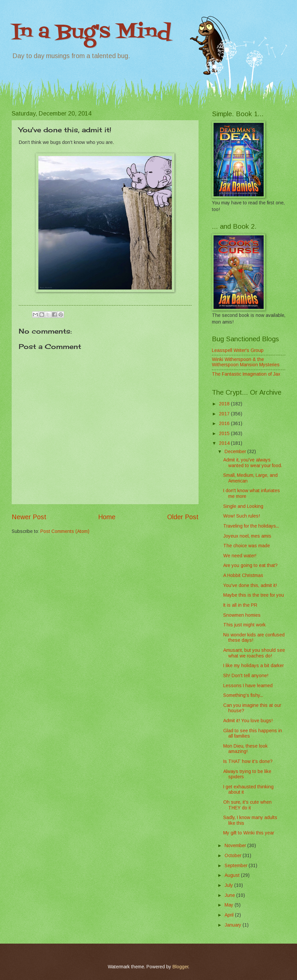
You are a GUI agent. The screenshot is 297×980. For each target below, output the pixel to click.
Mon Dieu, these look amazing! (245, 749)
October (234, 856)
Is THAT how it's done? (248, 761)
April (230, 915)
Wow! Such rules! (242, 516)
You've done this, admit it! (250, 585)
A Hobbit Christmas (243, 575)
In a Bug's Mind (91, 33)
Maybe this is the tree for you (254, 595)
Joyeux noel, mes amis (247, 536)
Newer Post (29, 517)
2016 (225, 424)
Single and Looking (243, 506)
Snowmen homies (242, 615)
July (229, 885)
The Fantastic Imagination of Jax (246, 374)
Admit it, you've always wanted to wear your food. (253, 463)
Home (107, 517)
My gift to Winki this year (249, 833)
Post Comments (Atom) (65, 531)
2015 (225, 434)
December (236, 452)
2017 (225, 414)
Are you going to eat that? (250, 565)
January (234, 925)
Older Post (183, 517)
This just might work (244, 625)
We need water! (240, 556)
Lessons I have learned (248, 686)
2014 (225, 443)
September (237, 866)
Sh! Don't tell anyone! (246, 676)
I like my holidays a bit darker (253, 666)
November (236, 846)
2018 (225, 404)
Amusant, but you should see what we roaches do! (254, 653)
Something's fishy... (243, 695)
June (230, 895)
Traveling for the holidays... (251, 526)
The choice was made (247, 546)
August (233, 875)
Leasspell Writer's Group (238, 350)
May (230, 905)
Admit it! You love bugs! (248, 721)
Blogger (180, 967)
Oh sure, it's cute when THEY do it (247, 805)
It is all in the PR (240, 605)
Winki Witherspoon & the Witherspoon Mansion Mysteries (246, 362)
